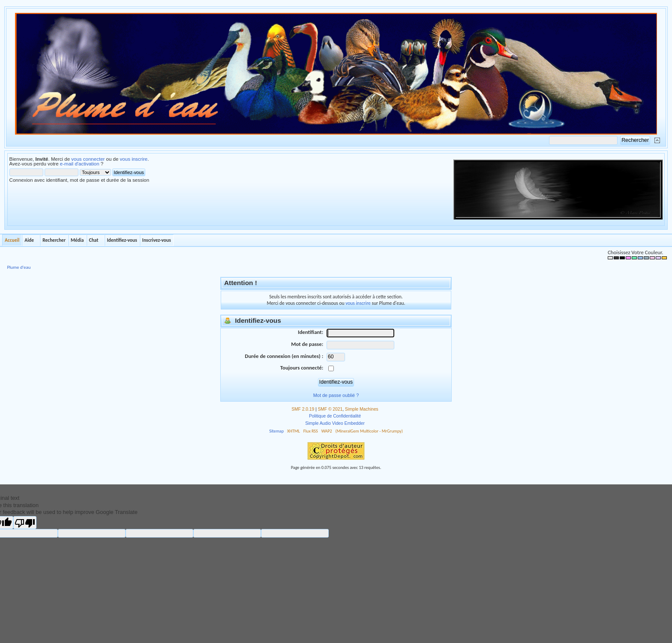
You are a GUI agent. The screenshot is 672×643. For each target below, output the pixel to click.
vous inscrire (134, 159)
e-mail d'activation (80, 164)
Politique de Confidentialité (335, 416)
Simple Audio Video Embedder (335, 423)
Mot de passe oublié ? (336, 395)
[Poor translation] (25, 523)
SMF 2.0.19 (303, 409)
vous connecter (88, 159)
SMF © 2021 (330, 409)
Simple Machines (362, 409)
